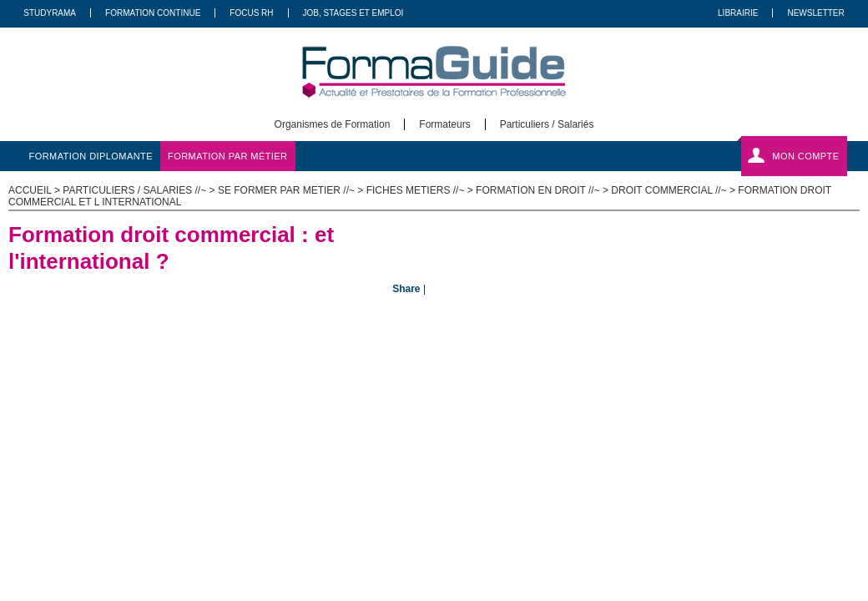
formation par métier (227, 156)
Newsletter (815, 13)
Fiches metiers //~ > (421, 190)
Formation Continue (153, 13)
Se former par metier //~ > (292, 190)
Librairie (738, 13)
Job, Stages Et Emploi (353, 13)
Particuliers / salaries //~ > (140, 190)
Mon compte (805, 156)
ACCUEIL (30, 190)
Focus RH (251, 13)
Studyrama (50, 13)
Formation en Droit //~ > (543, 190)
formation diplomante (91, 156)
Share (406, 289)
